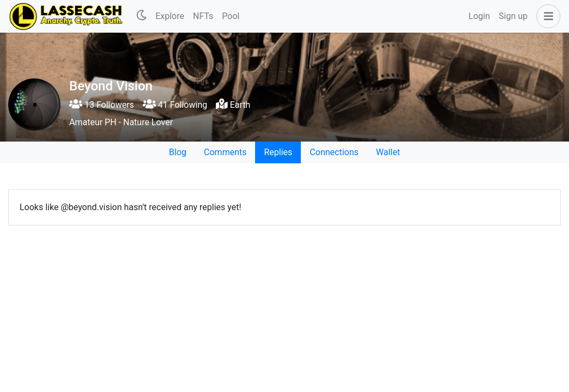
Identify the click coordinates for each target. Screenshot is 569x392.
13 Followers (102, 105)
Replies (278, 152)
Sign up (513, 16)
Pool (231, 16)
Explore (170, 16)
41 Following (175, 105)
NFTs (203, 16)
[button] (546, 16)
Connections (334, 152)
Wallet (388, 152)
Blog (178, 152)
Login (479, 16)
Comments (225, 152)
